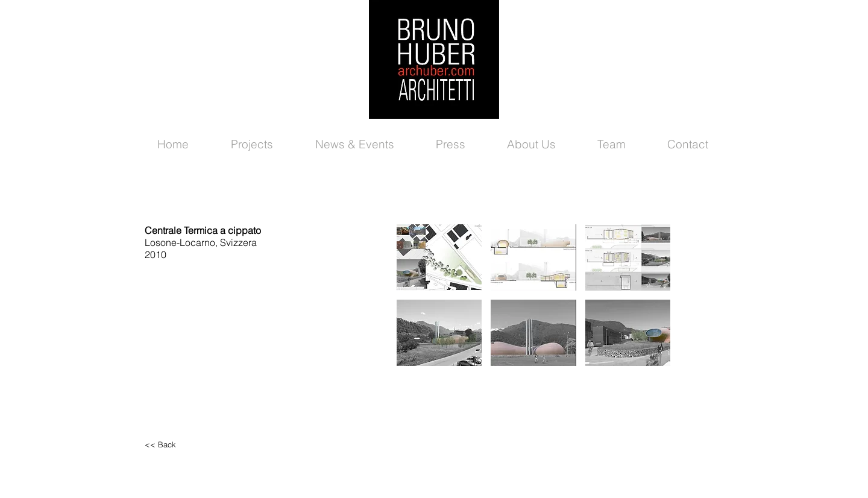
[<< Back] (196, 445)
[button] (439, 257)
